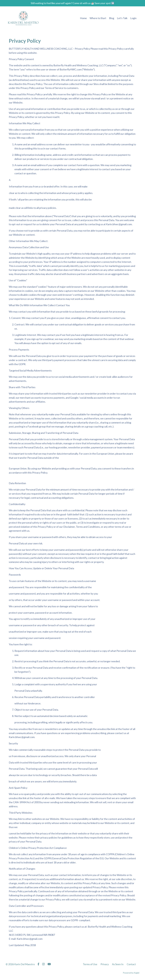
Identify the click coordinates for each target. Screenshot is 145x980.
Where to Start (98, 18)
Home (83, 18)
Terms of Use (90, 964)
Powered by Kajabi (131, 973)
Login (133, 18)
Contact (131, 964)
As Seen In (118, 964)
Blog (112, 18)
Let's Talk (122, 18)
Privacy (105, 964)
